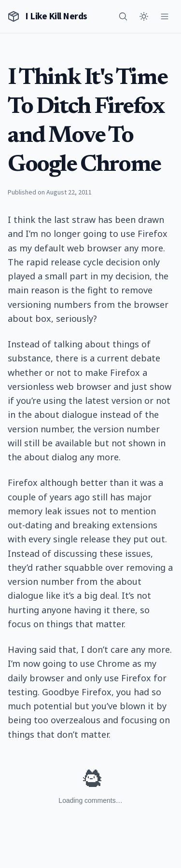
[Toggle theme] (144, 16)
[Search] (123, 16)
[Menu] (165, 16)
